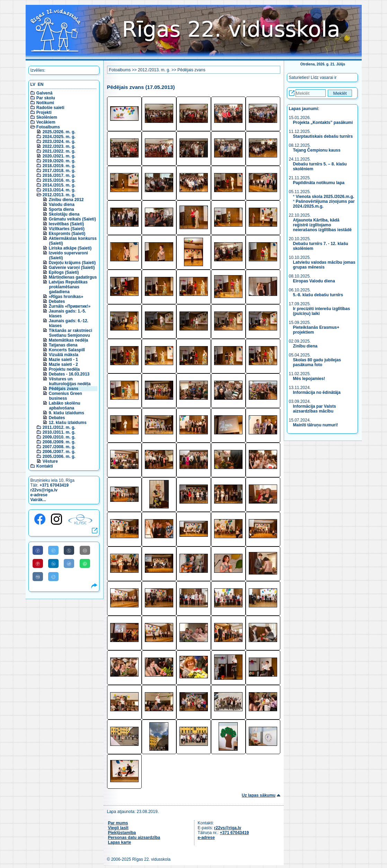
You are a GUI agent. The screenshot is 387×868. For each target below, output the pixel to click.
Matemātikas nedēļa (68, 340)
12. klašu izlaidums (68, 423)
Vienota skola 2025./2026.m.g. (325, 197)
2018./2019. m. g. (59, 166)
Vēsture (50, 461)
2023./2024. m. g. (59, 142)
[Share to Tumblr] (69, 550)
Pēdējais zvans (64, 389)
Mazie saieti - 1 (63, 360)
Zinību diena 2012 (66, 200)
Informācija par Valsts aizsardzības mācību (315, 409)
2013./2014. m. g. (59, 190)
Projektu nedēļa (64, 369)
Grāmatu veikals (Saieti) (72, 219)
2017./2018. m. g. (59, 171)
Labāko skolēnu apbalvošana (65, 406)
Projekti (44, 112)
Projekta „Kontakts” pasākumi (323, 123)
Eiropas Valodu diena (314, 281)
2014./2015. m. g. (59, 185)
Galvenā (45, 93)
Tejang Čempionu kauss (317, 150)
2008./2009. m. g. (59, 442)
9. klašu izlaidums (67, 413)
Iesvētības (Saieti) (66, 224)
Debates (57, 301)
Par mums (118, 823)
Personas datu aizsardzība (134, 838)
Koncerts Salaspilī (67, 350)
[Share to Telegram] (53, 577)
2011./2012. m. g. (59, 427)
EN (41, 84)
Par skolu (46, 98)
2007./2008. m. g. (59, 447)
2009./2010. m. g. (59, 437)
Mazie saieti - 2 (63, 364)
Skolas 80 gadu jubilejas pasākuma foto (317, 362)
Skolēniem (47, 117)
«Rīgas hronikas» (66, 297)
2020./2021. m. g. (59, 156)
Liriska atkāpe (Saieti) (70, 248)
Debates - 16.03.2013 (69, 374)
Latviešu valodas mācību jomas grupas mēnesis (324, 265)
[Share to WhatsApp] (85, 563)
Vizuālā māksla (64, 355)
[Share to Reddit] (69, 563)
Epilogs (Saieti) (64, 272)
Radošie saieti (50, 108)
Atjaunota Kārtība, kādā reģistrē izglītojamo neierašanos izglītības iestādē (322, 225)
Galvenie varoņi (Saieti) (72, 268)
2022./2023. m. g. (59, 146)
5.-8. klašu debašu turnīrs (318, 295)
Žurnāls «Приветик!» (70, 306)
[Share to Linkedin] (53, 563)
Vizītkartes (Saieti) (67, 229)
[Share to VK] (38, 577)
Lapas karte (120, 842)
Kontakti (45, 466)
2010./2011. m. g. (59, 432)
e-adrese (39, 495)
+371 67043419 (54, 485)
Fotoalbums (48, 127)
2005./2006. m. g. (59, 456)
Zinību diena (305, 346)
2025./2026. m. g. (59, 132)
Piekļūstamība (122, 833)
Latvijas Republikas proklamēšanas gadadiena (68, 287)
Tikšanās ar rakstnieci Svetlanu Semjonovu (71, 333)
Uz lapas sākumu (259, 795)
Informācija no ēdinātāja (317, 392)
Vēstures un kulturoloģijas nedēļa (70, 381)
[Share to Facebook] (38, 550)
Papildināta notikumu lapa (319, 183)
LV (33, 84)
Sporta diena (61, 209)
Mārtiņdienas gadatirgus (73, 277)
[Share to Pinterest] (38, 563)
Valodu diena (62, 205)
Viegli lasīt (118, 828)
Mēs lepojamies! (309, 379)
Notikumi (45, 103)
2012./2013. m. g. (59, 195)
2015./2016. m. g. (59, 180)
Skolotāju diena (64, 214)
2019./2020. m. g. (59, 161)
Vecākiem (46, 122)
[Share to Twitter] (53, 550)
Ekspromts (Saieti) (67, 234)
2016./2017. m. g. (59, 175)
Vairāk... (38, 500)
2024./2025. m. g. (59, 137)
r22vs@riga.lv (44, 490)
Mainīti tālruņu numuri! (316, 425)
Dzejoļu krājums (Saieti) (72, 263)
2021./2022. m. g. (59, 151)
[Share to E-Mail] (85, 550)
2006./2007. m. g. (59, 452)
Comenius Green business (65, 396)
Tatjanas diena (63, 345)
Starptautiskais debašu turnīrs (324, 136)
